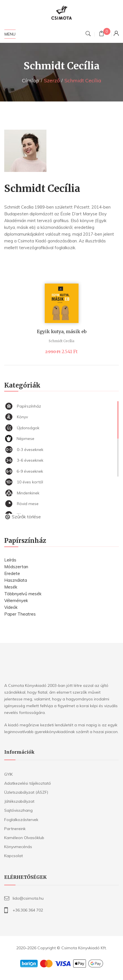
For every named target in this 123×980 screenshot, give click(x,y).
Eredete (12, 573)
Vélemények (16, 600)
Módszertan (16, 567)
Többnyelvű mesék (23, 594)
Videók (11, 607)
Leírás (10, 560)
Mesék (11, 587)
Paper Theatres (20, 614)
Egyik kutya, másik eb (62, 331)
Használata (16, 580)
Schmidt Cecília (61, 341)
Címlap (31, 80)
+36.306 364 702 (28, 910)
